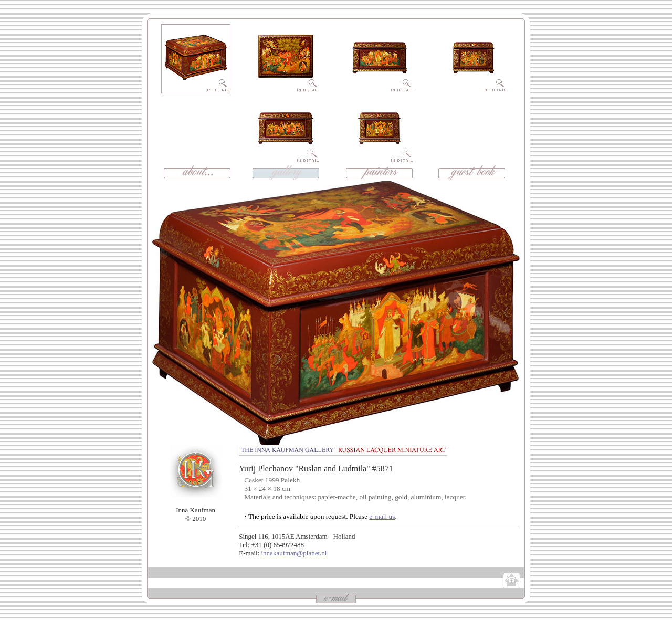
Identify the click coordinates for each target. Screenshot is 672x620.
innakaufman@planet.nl (294, 553)
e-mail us (382, 516)
